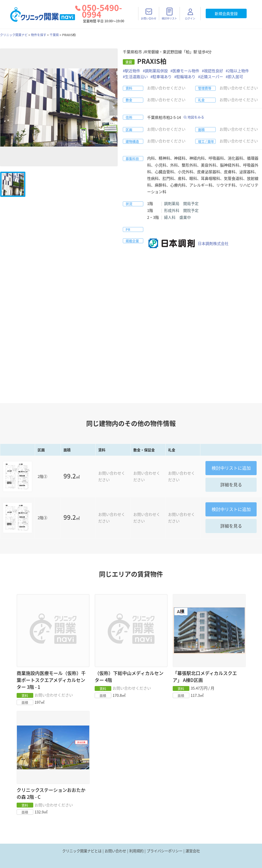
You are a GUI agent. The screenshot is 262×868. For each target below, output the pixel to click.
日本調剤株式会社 (188, 243)
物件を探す (39, 35)
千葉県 (54, 35)
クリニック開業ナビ (14, 35)
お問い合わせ (115, 851)
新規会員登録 (226, 14)
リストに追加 (231, 468)
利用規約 (136, 851)
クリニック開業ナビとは (82, 851)
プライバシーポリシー (165, 851)
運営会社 (193, 851)
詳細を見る (231, 484)
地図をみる (196, 117)
